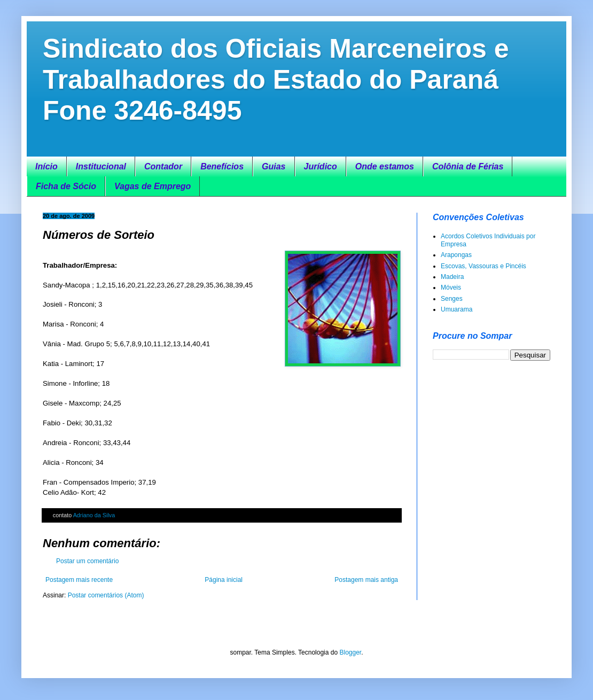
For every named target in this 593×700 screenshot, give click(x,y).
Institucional (101, 166)
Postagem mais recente (79, 580)
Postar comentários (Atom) (106, 595)
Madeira (452, 277)
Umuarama (457, 309)
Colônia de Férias (468, 166)
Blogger (350, 652)
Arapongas (456, 255)
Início (46, 166)
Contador (163, 166)
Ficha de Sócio (66, 186)
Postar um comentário (87, 561)
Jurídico (321, 166)
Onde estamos (385, 166)
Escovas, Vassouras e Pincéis (483, 266)
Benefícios (222, 166)
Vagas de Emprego (153, 186)
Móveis (451, 287)
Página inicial (224, 580)
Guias (274, 166)
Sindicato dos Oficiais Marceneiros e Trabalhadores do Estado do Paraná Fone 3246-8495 (276, 80)
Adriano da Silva (94, 515)
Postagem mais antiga (366, 580)
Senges (452, 299)
